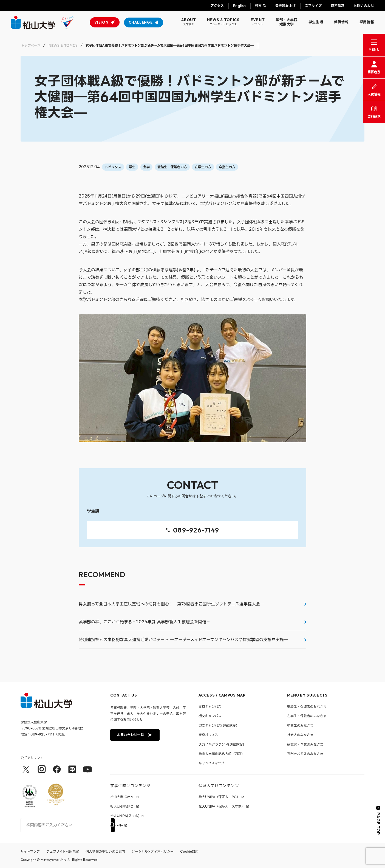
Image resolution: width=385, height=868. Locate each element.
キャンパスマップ (211, 763)
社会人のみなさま (300, 735)
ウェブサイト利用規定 (63, 851)
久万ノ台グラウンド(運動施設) (221, 744)
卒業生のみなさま (300, 725)
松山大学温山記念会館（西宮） (222, 754)
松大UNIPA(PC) (122, 807)
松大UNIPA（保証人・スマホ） (222, 807)
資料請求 (338, 6)
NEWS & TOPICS (63, 45)
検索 (258, 6)
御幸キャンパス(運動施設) (218, 725)
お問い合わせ (364, 6)
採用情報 (367, 22)
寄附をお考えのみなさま (305, 754)
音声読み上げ (286, 6)
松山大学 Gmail (122, 797)
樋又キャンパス (210, 716)
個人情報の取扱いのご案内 (105, 851)
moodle (117, 825)
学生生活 (316, 22)
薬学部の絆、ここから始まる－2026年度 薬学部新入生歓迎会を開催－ (145, 622)
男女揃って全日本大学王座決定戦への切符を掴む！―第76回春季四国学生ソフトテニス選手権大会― (171, 604)
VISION (101, 22)
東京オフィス (208, 735)
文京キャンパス (210, 707)
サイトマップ (30, 851)
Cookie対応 (189, 851)
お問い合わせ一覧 (134, 735)
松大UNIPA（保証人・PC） (219, 797)
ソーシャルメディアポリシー (153, 851)
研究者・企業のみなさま (305, 744)
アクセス (217, 6)
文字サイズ (313, 6)
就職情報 (341, 22)
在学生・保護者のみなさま (307, 716)
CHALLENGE (141, 22)
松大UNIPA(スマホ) (125, 816)
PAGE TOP (378, 820)
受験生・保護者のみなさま (307, 707)
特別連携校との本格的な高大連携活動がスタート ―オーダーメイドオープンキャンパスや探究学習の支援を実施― (183, 640)
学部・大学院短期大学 (287, 22)
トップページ (31, 45)
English (240, 6)
